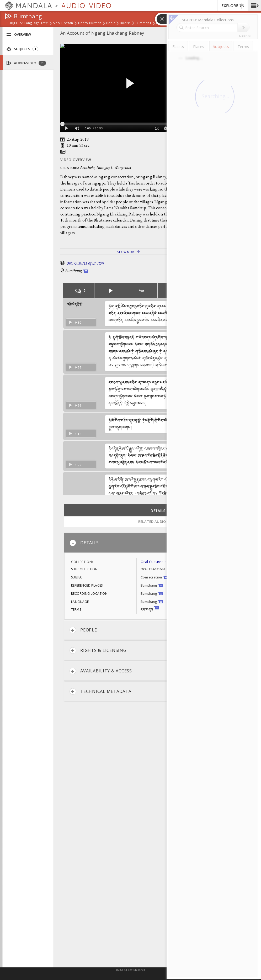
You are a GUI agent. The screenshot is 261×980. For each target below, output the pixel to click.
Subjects (22, 49)
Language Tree (36, 23)
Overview (19, 35)
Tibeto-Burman (90, 23)
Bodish (125, 23)
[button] (254, 6)
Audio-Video (26, 63)
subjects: (15, 23)
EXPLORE (233, 6)
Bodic (111, 23)
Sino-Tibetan (63, 23)
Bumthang (143, 23)
